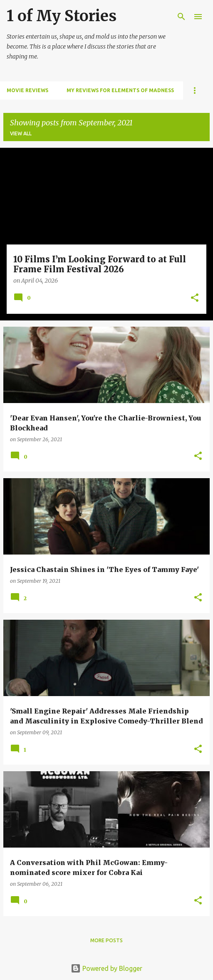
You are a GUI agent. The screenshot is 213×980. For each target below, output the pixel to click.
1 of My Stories (62, 16)
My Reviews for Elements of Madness (120, 90)
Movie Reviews (27, 90)
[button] (195, 298)
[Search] (181, 17)
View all (21, 133)
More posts (106, 940)
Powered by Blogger (106, 968)
